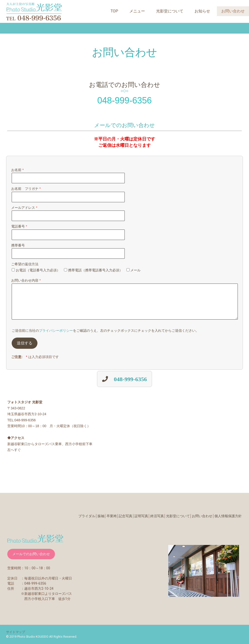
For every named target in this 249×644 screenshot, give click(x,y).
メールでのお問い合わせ (31, 554)
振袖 (101, 516)
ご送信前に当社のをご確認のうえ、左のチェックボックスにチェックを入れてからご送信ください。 (105, 331)
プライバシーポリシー (56, 331)
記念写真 (125, 516)
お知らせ (202, 11)
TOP (114, 11)
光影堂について (170, 11)
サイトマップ (16, 632)
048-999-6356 (130, 379)
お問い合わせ (233, 11)
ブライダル (87, 516)
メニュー (137, 11)
